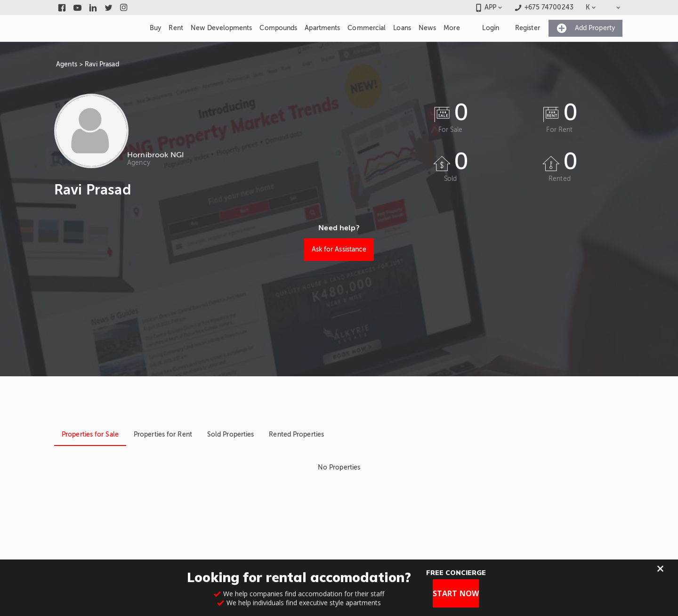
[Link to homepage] (96, 28)
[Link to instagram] (124, 8)
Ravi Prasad (102, 64)
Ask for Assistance (339, 249)
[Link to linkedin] (93, 8)
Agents (67, 64)
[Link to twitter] (109, 8)
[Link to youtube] (77, 8)
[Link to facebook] (62, 8)
